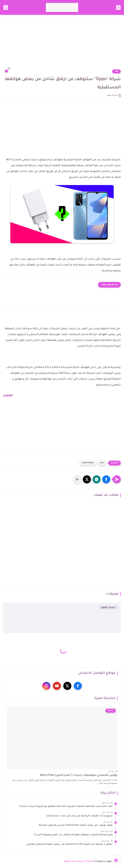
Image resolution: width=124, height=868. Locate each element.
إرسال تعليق (108, 607)
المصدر (8, 396)
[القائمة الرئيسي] (118, 8)
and (116, 71)
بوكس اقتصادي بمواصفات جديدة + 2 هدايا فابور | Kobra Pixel (79, 775)
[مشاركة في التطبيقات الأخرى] (77, 479)
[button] (106, 479)
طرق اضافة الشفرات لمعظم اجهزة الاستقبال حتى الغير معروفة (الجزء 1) (73, 835)
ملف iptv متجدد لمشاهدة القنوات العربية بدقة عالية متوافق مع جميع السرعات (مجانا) (66, 806)
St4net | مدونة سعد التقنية (79, 862)
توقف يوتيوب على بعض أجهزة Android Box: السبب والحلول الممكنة (76, 825)
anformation (88, 463)
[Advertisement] (62, 44)
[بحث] (6, 8)
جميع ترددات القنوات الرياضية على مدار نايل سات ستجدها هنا (79, 816)
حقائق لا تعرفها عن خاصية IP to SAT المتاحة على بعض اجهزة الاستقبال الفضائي (69, 844)
